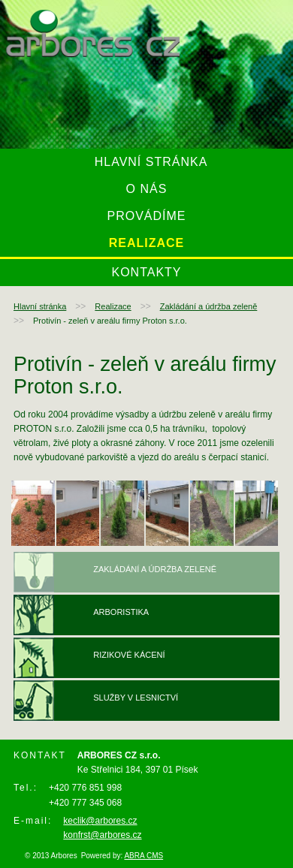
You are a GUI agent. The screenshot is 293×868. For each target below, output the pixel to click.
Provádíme (146, 216)
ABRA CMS (143, 856)
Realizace (147, 243)
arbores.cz (93, 33)
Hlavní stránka (151, 162)
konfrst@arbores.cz (102, 835)
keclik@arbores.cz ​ (100, 821)
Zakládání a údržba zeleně (209, 306)
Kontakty (146, 272)
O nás (147, 189)
